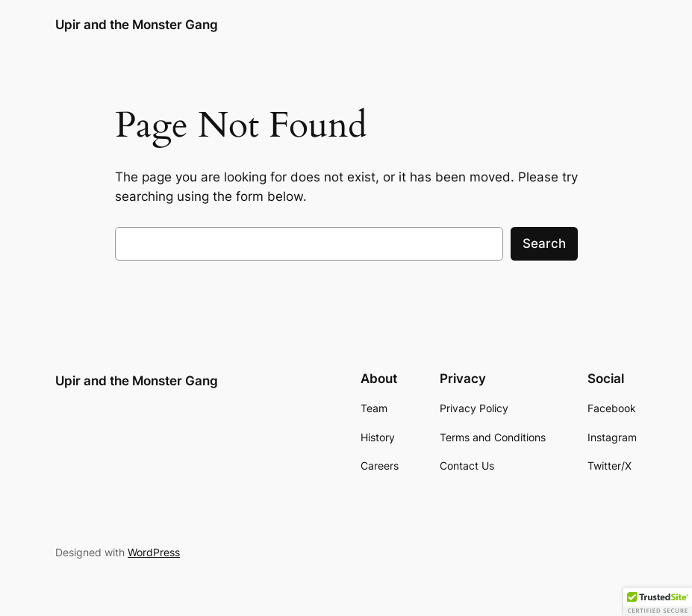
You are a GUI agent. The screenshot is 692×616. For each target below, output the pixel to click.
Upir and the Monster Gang (137, 24)
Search (544, 243)
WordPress (154, 552)
